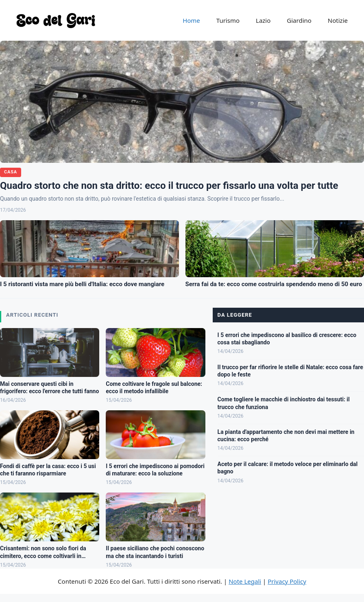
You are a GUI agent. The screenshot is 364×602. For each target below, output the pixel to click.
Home (191, 20)
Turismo (228, 20)
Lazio (263, 20)
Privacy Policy (287, 581)
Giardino (299, 20)
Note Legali (245, 581)
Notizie (338, 20)
